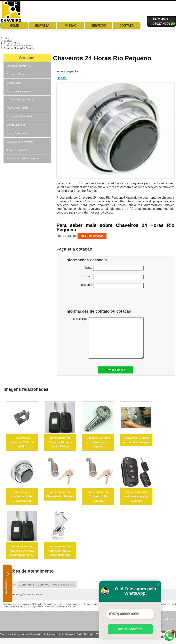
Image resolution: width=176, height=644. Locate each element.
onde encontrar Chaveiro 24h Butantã (60, 494)
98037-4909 (161, 24)
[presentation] (90, 299)
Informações (8, 583)
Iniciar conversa (130, 629)
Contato (127, 26)
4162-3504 (161, 19)
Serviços (98, 26)
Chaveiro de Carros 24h (19, 66)
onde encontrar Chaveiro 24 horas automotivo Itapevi (22, 551)
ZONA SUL (44, 585)
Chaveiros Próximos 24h (19, 116)
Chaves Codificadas (17, 133)
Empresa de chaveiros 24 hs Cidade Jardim (22, 496)
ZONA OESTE (27, 585)
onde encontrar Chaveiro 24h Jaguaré (98, 496)
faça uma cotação (92, 236)
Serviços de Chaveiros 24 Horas (23, 159)
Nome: (114, 268)
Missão (70, 26)
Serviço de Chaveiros (18, 150)
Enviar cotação (116, 370)
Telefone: (112, 286)
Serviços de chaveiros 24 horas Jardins (22, 442)
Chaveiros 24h (14, 83)
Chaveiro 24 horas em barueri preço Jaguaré (98, 442)
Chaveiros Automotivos (19, 91)
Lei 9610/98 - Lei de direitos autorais (59, 607)
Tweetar (62, 78)
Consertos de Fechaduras (20, 142)
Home (14, 26)
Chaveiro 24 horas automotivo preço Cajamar (136, 496)
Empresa (42, 26)
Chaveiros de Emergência (20, 100)
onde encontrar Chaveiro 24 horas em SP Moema (60, 442)
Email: (114, 277)
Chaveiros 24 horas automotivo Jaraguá (136, 440)
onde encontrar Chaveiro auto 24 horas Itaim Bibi (60, 551)
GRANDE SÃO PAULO (64, 585)
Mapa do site (167, 619)
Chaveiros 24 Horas (17, 74)
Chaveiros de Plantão (18, 108)
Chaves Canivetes (16, 125)
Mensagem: (108, 338)
